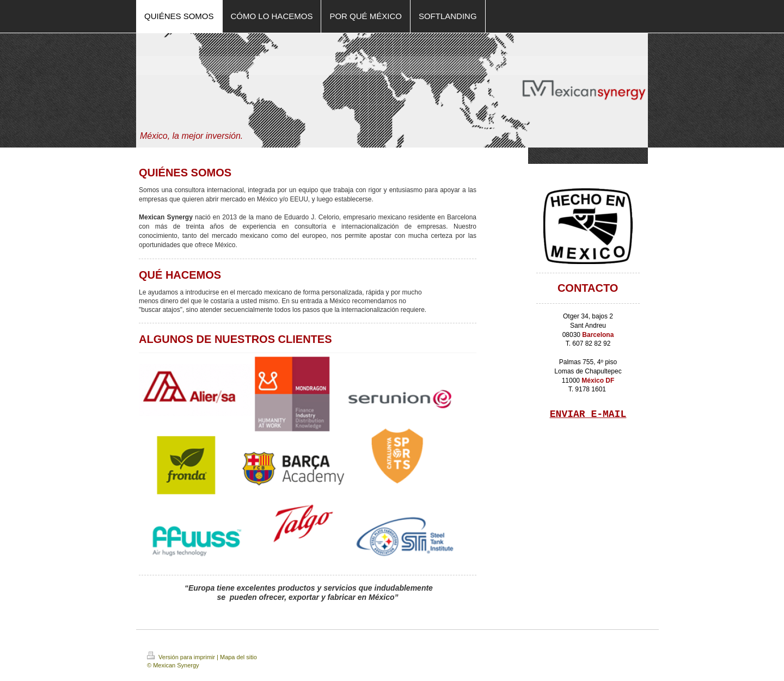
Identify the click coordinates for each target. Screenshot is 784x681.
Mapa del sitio (238, 657)
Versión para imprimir (182, 657)
